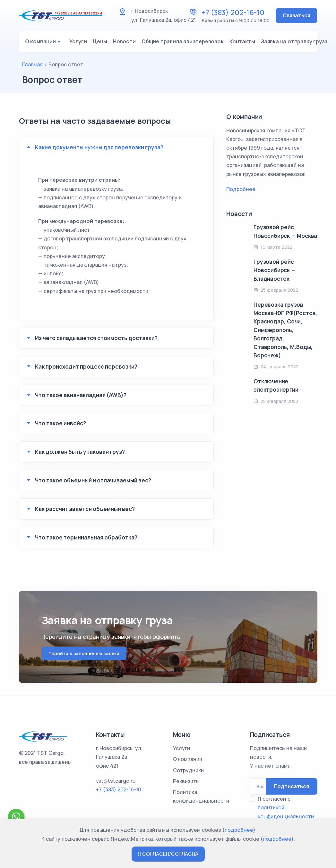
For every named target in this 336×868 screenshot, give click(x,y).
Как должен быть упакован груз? (80, 454)
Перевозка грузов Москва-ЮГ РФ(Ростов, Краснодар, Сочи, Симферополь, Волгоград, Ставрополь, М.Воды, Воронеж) (285, 333)
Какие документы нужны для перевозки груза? (99, 150)
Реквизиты (186, 781)
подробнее (239, 830)
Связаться (296, 15)
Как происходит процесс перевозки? (86, 369)
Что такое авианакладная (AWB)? (81, 397)
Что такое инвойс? (60, 426)
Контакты (249, 43)
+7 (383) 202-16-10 (233, 13)
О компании (43, 43)
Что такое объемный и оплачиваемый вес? (93, 483)
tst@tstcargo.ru (116, 781)
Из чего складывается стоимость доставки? (96, 341)
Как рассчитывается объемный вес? (85, 511)
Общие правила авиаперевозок (187, 43)
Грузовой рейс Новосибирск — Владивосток (274, 273)
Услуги (77, 43)
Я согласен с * (286, 812)
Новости (127, 43)
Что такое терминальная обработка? (86, 540)
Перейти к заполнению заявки (84, 656)
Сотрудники (188, 770)
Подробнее (241, 192)
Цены (101, 43)
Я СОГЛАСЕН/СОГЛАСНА (168, 854)
